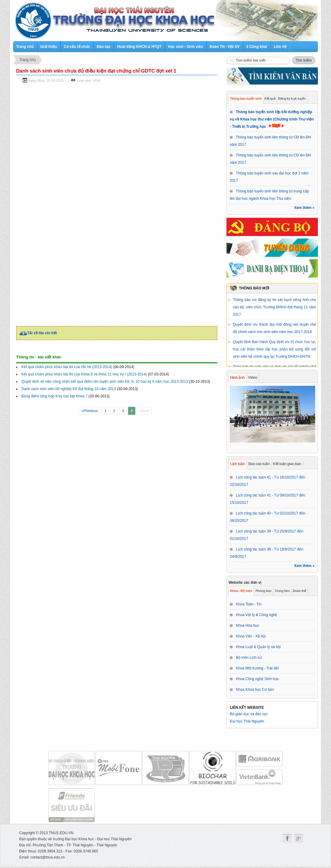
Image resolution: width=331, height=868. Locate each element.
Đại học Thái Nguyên (247, 721)
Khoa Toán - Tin (249, 604)
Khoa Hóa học (247, 626)
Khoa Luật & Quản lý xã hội (258, 647)
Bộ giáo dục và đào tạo (249, 714)
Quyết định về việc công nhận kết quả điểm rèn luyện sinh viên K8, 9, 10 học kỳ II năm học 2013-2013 (105, 382)
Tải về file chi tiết (42, 333)
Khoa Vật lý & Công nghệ (256, 615)
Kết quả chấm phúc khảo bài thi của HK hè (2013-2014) (67, 367)
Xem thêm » (304, 208)
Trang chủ (25, 47)
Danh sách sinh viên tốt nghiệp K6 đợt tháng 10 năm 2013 (69, 389)
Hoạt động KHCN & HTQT (139, 47)
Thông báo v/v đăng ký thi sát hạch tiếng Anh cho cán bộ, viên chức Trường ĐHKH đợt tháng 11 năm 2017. (274, 307)
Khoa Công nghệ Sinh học (257, 679)
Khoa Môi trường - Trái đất (257, 668)
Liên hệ (280, 47)
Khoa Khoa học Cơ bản (255, 690)
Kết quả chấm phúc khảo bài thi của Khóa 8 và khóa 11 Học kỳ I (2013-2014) (84, 374)
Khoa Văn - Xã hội (251, 636)
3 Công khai (257, 47)
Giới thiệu (49, 47)
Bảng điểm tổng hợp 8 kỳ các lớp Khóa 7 (54, 396)
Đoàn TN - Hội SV (225, 47)
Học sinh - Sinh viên (185, 47)
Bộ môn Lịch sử (249, 658)
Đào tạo (104, 47)
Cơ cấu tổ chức (77, 47)
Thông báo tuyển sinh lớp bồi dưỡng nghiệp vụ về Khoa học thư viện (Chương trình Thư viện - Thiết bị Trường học (272, 119)
